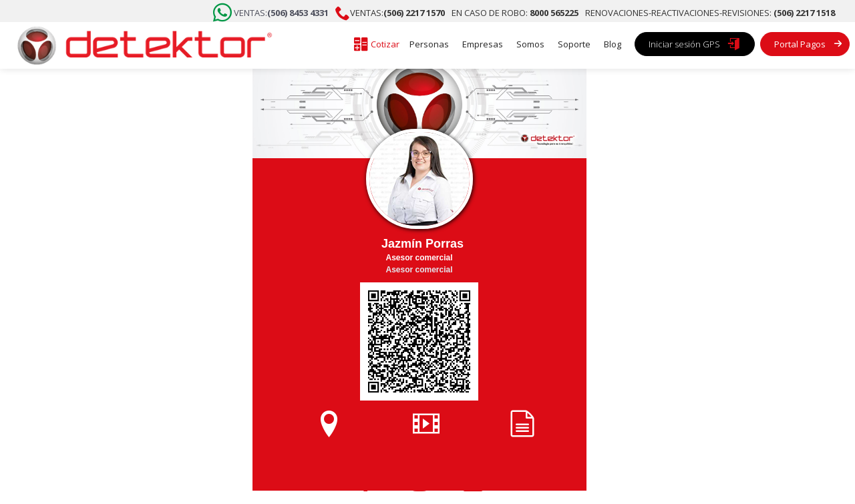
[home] (140, 45)
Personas (429, 44)
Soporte (574, 44)
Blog (613, 44)
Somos (530, 44)
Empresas (483, 44)
